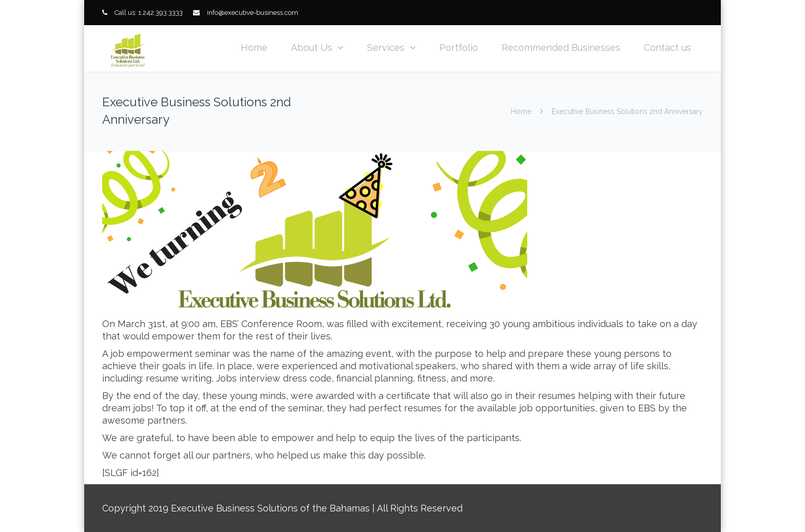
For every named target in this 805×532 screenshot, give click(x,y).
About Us (312, 47)
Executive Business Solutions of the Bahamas (270, 508)
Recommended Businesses (561, 47)
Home (254, 47)
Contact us (667, 47)
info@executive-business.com (253, 13)
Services (386, 47)
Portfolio (459, 47)
